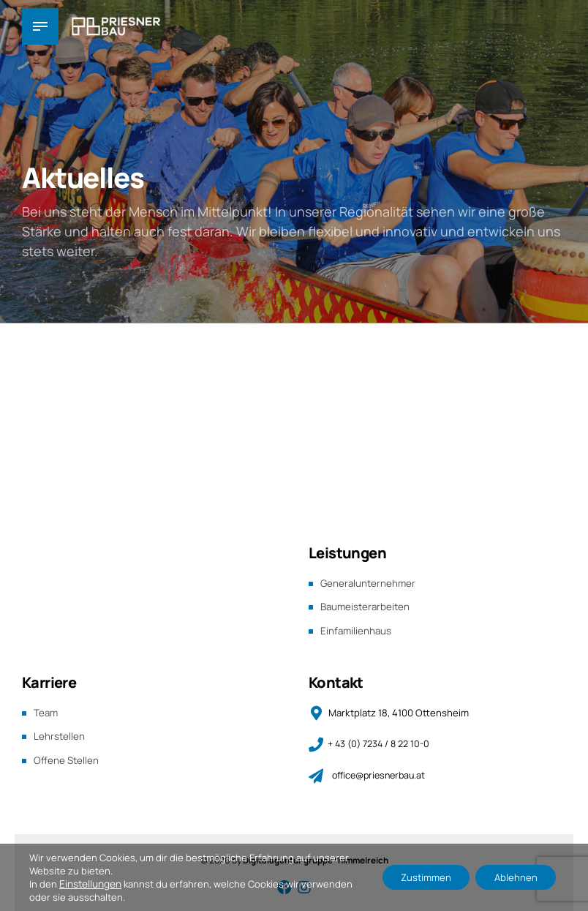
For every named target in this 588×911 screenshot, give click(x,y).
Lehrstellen (60, 734)
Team (46, 710)
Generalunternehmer (369, 583)
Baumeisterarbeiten (367, 606)
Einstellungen (90, 884)
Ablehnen (512, 877)
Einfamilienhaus (357, 629)
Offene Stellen (67, 756)
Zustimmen (414, 877)
